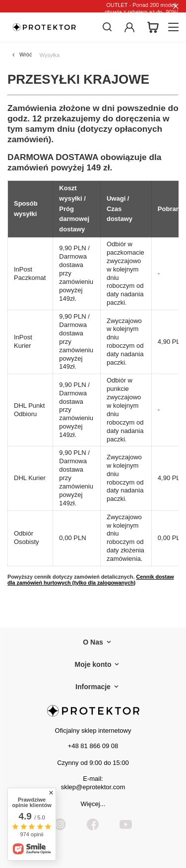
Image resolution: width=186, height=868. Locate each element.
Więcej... (93, 804)
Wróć (26, 54)
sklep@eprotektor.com (93, 787)
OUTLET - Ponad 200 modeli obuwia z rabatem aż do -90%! (142, 8)
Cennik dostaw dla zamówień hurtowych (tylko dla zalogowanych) (91, 580)
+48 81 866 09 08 (93, 746)
